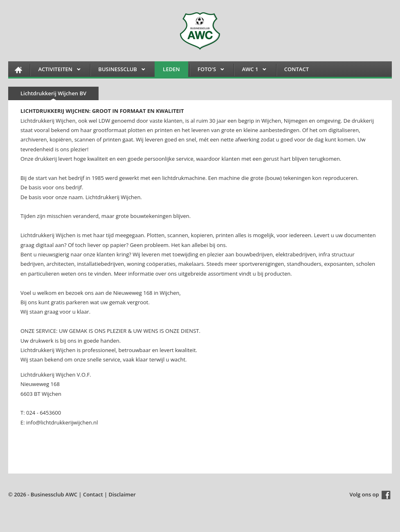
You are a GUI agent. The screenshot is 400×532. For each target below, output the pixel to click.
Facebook (386, 495)
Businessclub (118, 71)
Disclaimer (122, 494)
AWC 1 (250, 71)
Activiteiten (55, 71)
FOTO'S (207, 71)
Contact (297, 69)
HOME (18, 70)
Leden (171, 69)
